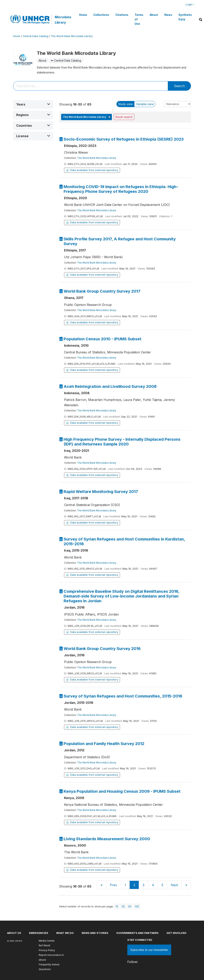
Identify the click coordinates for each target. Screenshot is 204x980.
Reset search (124, 117)
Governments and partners (137, 933)
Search (179, 86)
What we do (65, 933)
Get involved (176, 933)
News (168, 15)
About (154, 15)
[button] (33, 104)
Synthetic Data (185, 17)
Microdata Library (63, 20)
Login (189, 4)
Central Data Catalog (35, 36)
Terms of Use (139, 19)
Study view (125, 104)
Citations (122, 15)
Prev (113, 885)
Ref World (44, 945)
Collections (101, 15)
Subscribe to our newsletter (149, 950)
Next (174, 885)
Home (83, 15)
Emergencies (39, 933)
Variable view (145, 104)
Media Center (47, 941)
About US (14, 933)
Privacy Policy (47, 950)
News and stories (95, 933)
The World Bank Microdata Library (72, 36)
